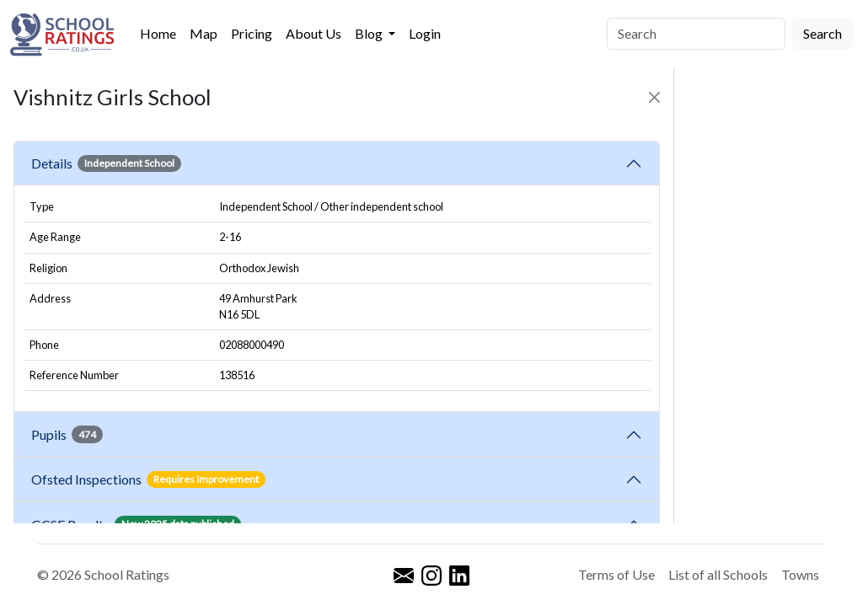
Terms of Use (616, 574)
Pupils (67, 434)
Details (106, 163)
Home (158, 33)
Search (823, 33)
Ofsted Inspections (148, 479)
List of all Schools (718, 574)
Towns (800, 574)
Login (425, 33)
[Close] (654, 97)
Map (204, 33)
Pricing (252, 33)
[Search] (696, 34)
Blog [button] (370, 33)
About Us (314, 33)
